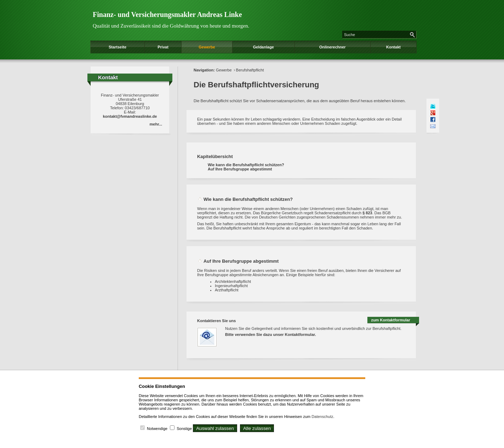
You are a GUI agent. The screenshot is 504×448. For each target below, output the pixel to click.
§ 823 (367, 213)
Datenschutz (322, 417)
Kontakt (393, 47)
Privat (163, 47)
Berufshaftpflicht (250, 70)
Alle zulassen (257, 428)
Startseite (118, 47)
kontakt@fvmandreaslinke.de (130, 116)
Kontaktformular (300, 334)
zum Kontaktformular (391, 320)
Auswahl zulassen (215, 428)
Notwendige (157, 429)
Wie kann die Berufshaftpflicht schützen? (246, 165)
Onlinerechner (333, 47)
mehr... (156, 124)
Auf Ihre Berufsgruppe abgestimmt (240, 169)
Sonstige (184, 429)
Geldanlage (264, 47)
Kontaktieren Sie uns (216, 321)
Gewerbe (207, 47)
